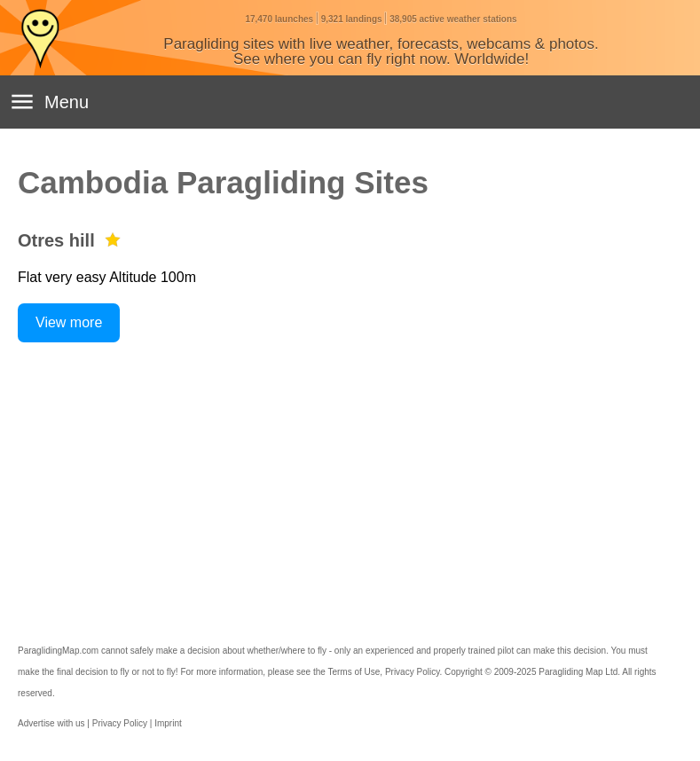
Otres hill (56, 240)
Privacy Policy (120, 723)
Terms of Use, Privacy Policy (383, 672)
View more (69, 322)
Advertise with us (51, 723)
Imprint (168, 723)
